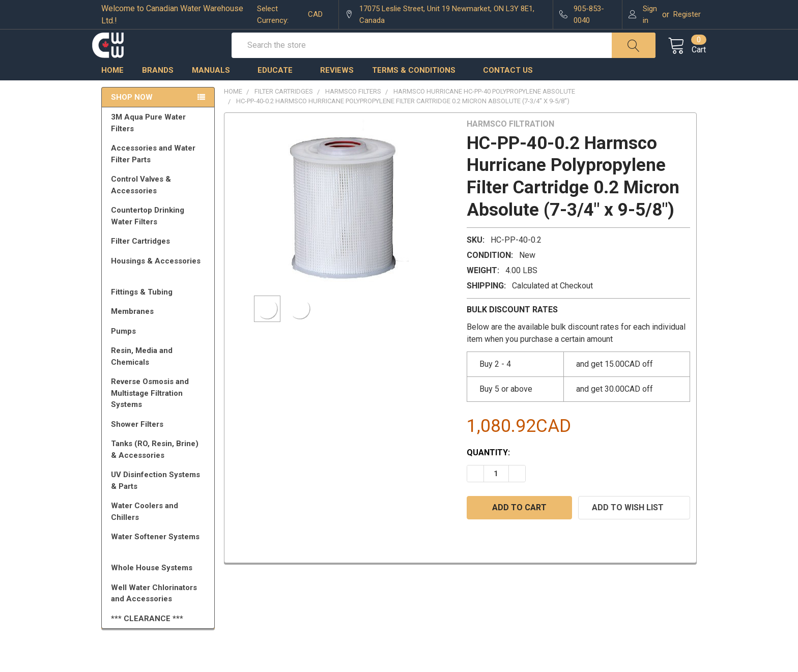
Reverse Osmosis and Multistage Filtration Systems (160, 412)
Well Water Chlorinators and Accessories (154, 612)
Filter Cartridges (160, 260)
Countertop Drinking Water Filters (148, 235)
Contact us (508, 89)
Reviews (337, 89)
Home (112, 89)
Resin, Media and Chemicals (160, 375)
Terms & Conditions (418, 89)
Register (687, 14)
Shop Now (132, 116)
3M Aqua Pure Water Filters (160, 142)
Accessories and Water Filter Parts (160, 173)
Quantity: (488, 471)
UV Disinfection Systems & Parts (160, 499)
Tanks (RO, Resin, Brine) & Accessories (160, 468)
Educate (280, 89)
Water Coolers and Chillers (160, 530)
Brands (158, 89)
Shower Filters (160, 443)
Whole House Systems (160, 587)
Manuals (216, 89)
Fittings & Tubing (160, 311)
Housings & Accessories (160, 284)
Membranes (160, 330)
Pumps (160, 350)
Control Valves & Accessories (160, 204)
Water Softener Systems (160, 560)
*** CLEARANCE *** (147, 637)
